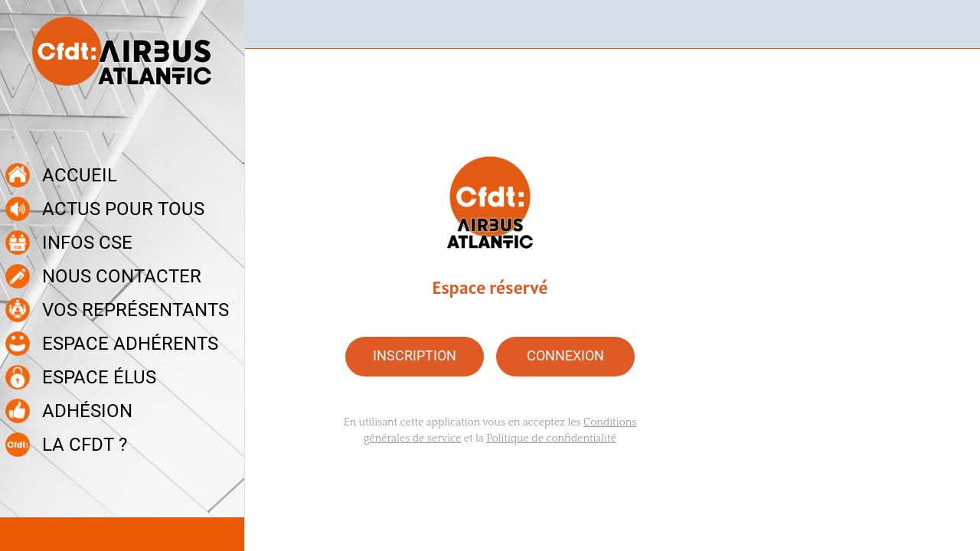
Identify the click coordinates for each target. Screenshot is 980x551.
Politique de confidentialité (551, 439)
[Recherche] (940, 24)
